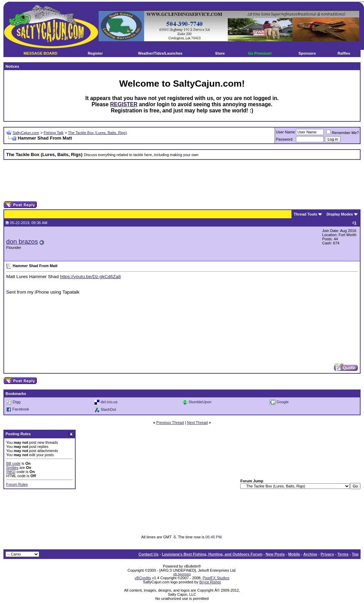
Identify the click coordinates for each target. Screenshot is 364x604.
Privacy (327, 554)
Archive (310, 554)
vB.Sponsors (182, 574)
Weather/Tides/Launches (160, 53)
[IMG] (11, 472)
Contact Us (148, 554)
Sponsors (307, 53)
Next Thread (197, 422)
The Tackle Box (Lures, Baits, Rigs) (98, 133)
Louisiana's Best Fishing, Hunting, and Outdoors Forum (212, 554)
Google (282, 402)
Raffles (344, 53)
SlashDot (108, 409)
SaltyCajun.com (26, 133)
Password (284, 139)
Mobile (294, 554)
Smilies (12, 468)
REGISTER (124, 104)
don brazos (22, 241)
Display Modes (340, 214)
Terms (343, 554)
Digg (17, 402)
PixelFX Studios (216, 578)
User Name (286, 132)
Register (95, 53)
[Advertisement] (182, 180)
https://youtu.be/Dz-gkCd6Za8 (90, 277)
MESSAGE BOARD (41, 53)
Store (220, 53)
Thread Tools (306, 214)
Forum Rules (17, 484)
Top (355, 554)
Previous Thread (170, 422)
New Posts (275, 554)
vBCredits (143, 578)
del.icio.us (109, 402)
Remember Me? (343, 133)
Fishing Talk (54, 133)
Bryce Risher (210, 582)
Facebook (21, 409)
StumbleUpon (200, 402)
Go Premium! (260, 53)
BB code (13, 463)
